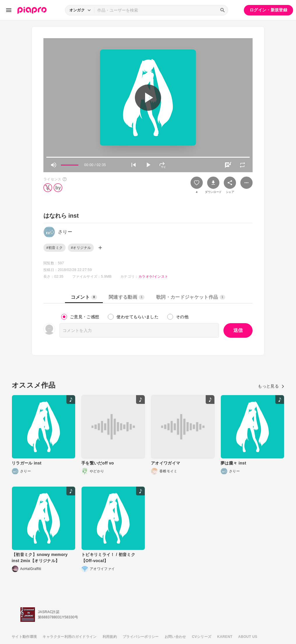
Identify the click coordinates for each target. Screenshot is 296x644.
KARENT (225, 637)
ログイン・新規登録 (268, 10)
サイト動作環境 (24, 637)
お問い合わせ (175, 637)
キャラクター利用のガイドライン (69, 637)
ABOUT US (248, 637)
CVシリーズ (202, 637)
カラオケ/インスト (153, 277)
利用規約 (110, 637)
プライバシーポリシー (141, 637)
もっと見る (271, 386)
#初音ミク (54, 248)
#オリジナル (81, 248)
